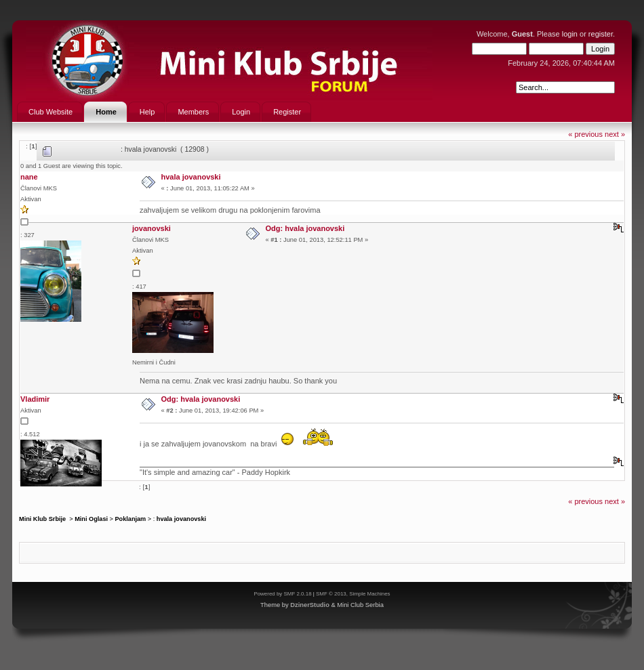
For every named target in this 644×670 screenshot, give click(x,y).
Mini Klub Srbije (43, 519)
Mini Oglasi (91, 519)
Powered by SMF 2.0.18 (282, 594)
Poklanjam (130, 519)
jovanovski (152, 228)
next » (615, 134)
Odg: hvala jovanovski (305, 228)
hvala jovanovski (191, 177)
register (601, 34)
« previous (585, 134)
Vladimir (35, 399)
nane (29, 177)
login (570, 34)
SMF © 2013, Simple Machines (353, 594)
